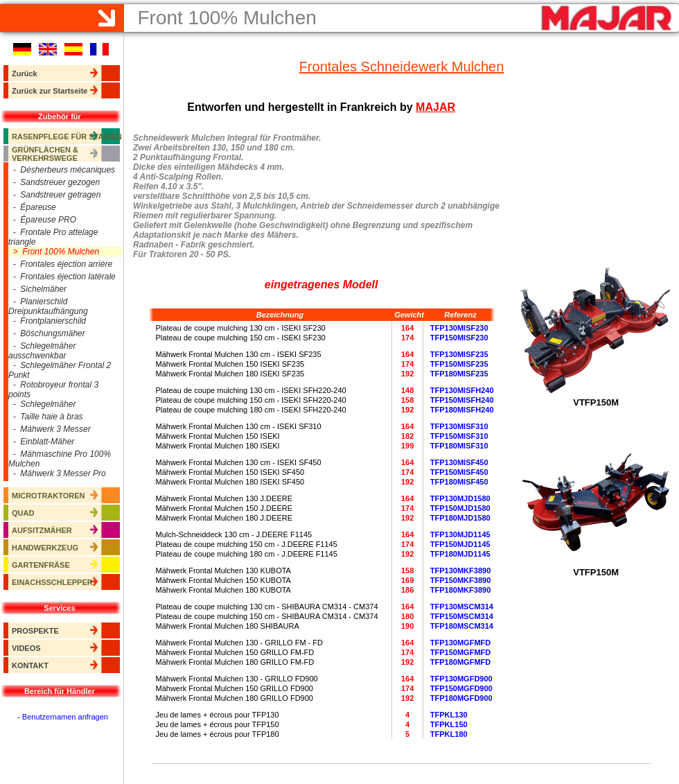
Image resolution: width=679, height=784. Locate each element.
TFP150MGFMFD (460, 652)
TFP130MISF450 (459, 462)
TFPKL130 (449, 715)
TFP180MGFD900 (461, 698)
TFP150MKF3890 (460, 580)
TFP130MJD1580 (460, 498)
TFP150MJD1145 (460, 544)
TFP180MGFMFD (460, 662)
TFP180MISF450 (459, 482)
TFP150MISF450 (459, 472)
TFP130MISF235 (459, 354)
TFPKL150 (449, 724)
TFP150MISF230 (459, 338)
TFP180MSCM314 (462, 626)
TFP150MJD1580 (460, 508)
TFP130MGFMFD (460, 643)
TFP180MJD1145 (460, 554)
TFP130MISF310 (459, 426)
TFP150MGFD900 (461, 688)
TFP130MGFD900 (461, 679)
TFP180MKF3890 (460, 590)
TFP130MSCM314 (462, 607)
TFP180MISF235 (459, 374)
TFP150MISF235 (459, 364)
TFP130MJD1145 (460, 534)
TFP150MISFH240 (462, 400)
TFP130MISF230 (459, 328)
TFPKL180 (449, 734)
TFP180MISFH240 (462, 410)
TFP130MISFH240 (462, 390)
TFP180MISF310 (459, 446)
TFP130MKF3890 (460, 570)
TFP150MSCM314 (462, 616)
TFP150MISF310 (459, 436)
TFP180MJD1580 (460, 518)
